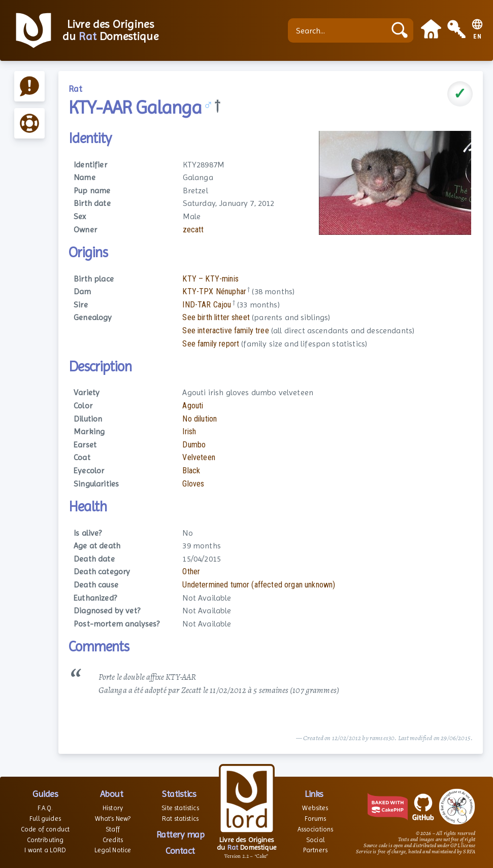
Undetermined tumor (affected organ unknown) (259, 585)
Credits (113, 840)
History (113, 808)
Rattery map (180, 834)
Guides (45, 794)
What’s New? (113, 819)
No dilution (200, 419)
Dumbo (194, 445)
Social (315, 840)
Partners (315, 850)
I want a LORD (45, 850)
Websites (315, 808)
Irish (189, 431)
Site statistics (180, 808)
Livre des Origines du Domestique (110, 30)
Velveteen (199, 457)
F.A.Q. (45, 808)
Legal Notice (113, 850)
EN (478, 37)
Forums (316, 819)
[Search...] (339, 30)
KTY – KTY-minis (210, 279)
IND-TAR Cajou (207, 305)
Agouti (193, 406)
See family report (211, 344)
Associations (316, 829)
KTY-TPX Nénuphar (214, 291)
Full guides (45, 819)
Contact (180, 850)
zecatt (193, 230)
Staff (113, 829)
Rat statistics (180, 819)
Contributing (45, 840)
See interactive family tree (225, 331)
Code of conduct (45, 829)
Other (191, 571)
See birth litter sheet (216, 317)
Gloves (193, 484)
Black (191, 471)
